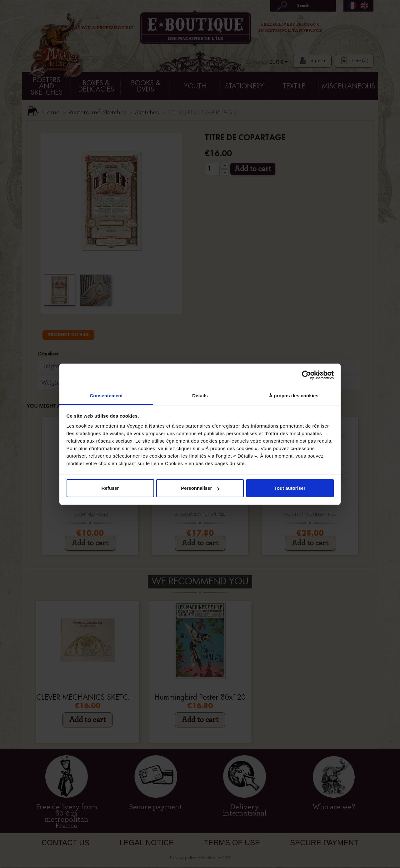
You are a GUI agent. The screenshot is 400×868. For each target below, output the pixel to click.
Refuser (110, 488)
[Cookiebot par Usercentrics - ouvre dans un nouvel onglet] (306, 375)
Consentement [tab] (106, 396)
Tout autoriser (290, 488)
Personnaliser (200, 488)
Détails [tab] (200, 396)
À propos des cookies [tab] (294, 396)
